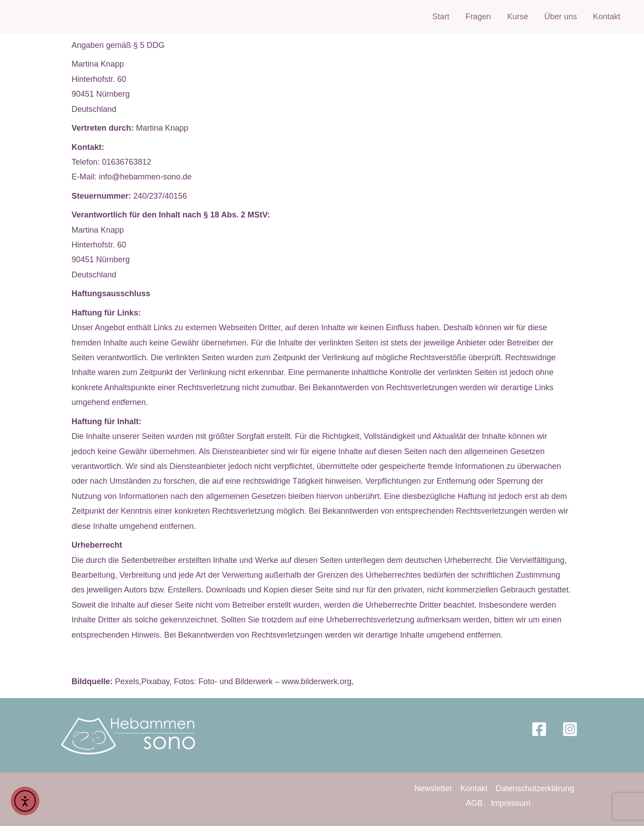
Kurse (518, 17)
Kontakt (607, 17)
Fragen (478, 17)
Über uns (561, 17)
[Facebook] (539, 729)
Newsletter (433, 788)
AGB (474, 803)
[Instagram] (570, 729)
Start (441, 17)
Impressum (511, 803)
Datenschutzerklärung (535, 788)
